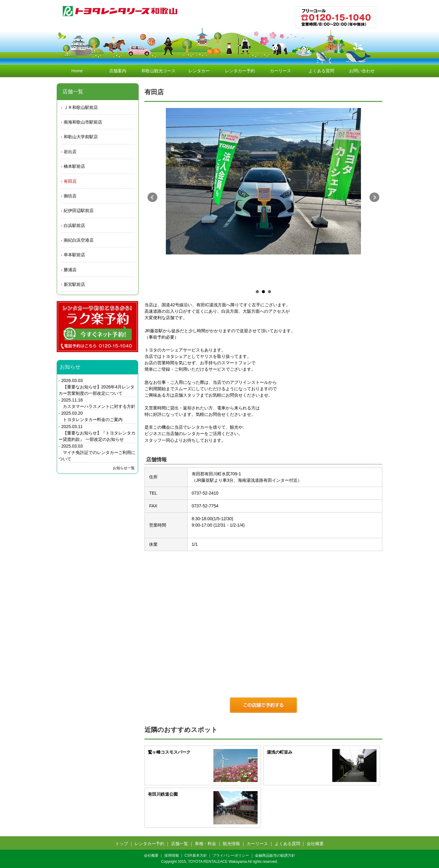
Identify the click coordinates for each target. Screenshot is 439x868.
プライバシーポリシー (231, 855)
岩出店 (70, 152)
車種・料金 (205, 844)
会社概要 (315, 844)
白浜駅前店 (74, 225)
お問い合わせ (362, 71)
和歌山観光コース (159, 71)
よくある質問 (321, 71)
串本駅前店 (74, 255)
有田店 (70, 181)
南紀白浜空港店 (79, 240)
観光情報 (231, 844)
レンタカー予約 (240, 71)
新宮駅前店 (74, 284)
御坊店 (70, 196)
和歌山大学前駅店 (81, 137)
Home (77, 71)
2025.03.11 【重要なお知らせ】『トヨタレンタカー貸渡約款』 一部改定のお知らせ (97, 433)
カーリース (280, 71)
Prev (152, 197)
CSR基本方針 (196, 855)
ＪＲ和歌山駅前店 (81, 107)
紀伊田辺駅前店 (79, 211)
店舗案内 (118, 71)
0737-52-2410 (205, 493)
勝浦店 (70, 270)
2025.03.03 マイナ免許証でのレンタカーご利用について (97, 452)
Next (374, 197)
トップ (122, 844)
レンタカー (199, 71)
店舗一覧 (180, 844)
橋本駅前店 (74, 166)
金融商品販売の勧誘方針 (275, 855)
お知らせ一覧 (124, 468)
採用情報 (172, 855)
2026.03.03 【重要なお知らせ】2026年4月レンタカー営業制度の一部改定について (96, 387)
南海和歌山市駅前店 (83, 122)
